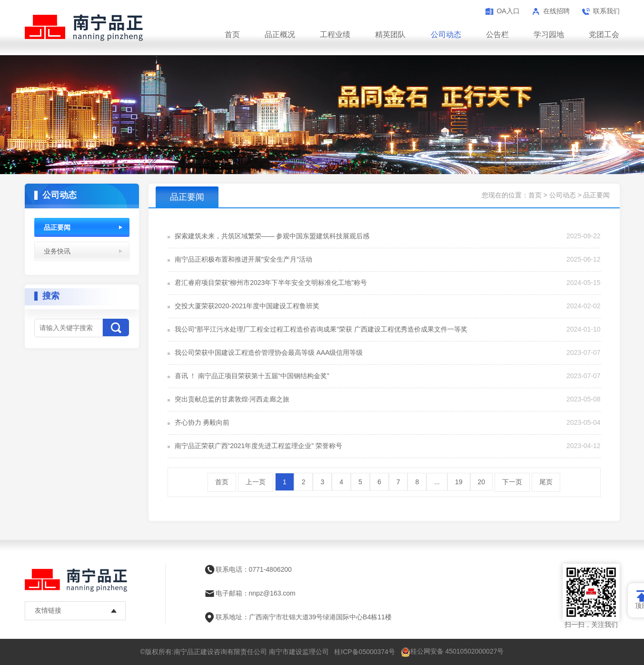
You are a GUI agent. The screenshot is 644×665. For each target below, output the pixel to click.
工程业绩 (335, 34)
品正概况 (280, 34)
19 (459, 482)
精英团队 (390, 34)
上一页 (256, 482)
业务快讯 (57, 251)
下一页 (512, 482)
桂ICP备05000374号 (365, 652)
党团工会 (604, 34)
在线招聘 (556, 11)
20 (482, 482)
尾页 (546, 482)
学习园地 (549, 34)
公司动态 (446, 34)
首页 (232, 34)
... (437, 482)
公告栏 (497, 34)
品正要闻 (57, 227)
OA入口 (508, 11)
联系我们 (606, 11)
